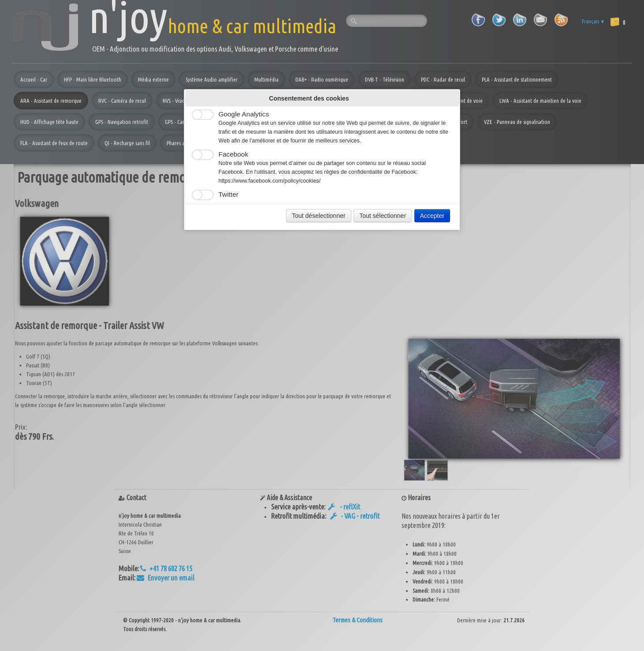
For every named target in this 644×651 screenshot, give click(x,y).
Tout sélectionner (383, 216)
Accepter (432, 216)
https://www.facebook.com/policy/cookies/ (270, 181)
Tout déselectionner (318, 216)
